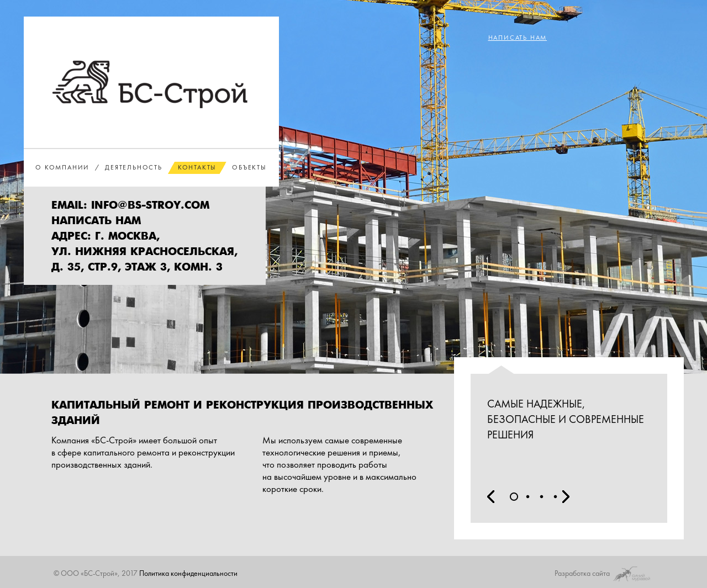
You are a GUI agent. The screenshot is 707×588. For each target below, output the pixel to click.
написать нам (96, 221)
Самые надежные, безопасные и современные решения (566, 419)
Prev (491, 497)
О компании (62, 167)
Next (566, 497)
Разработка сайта (604, 572)
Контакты (197, 167)
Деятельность (134, 167)
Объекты (249, 167)
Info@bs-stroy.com (150, 206)
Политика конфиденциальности (188, 573)
